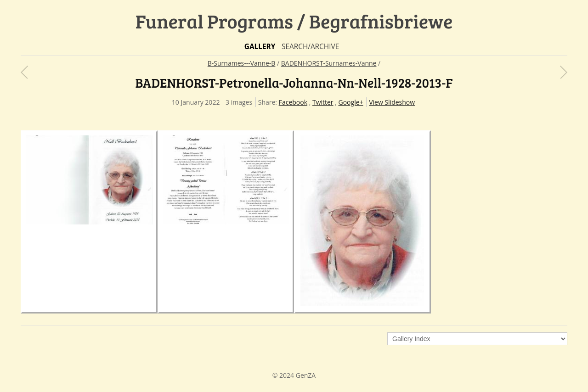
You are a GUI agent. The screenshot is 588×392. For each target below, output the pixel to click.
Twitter (323, 102)
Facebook (293, 102)
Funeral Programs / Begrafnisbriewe (294, 21)
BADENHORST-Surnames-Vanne (329, 63)
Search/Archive (310, 47)
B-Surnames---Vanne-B (242, 63)
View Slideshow (392, 102)
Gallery (260, 47)
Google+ (351, 102)
